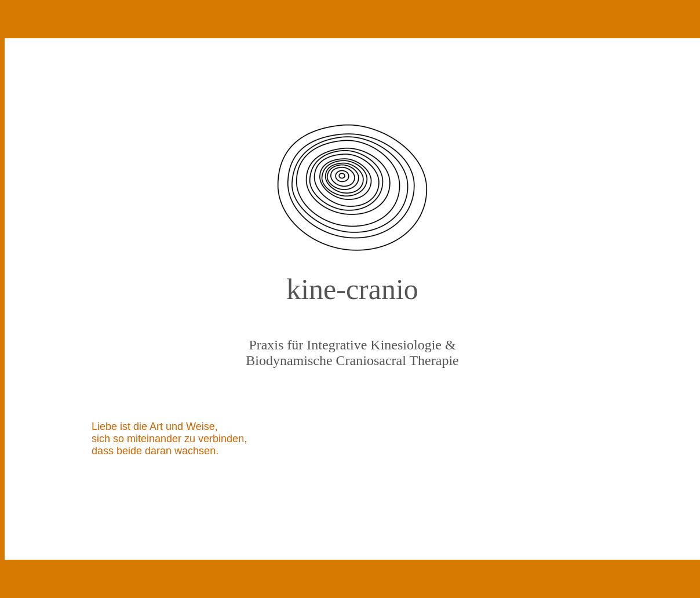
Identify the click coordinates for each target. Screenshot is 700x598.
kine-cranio (352, 289)
